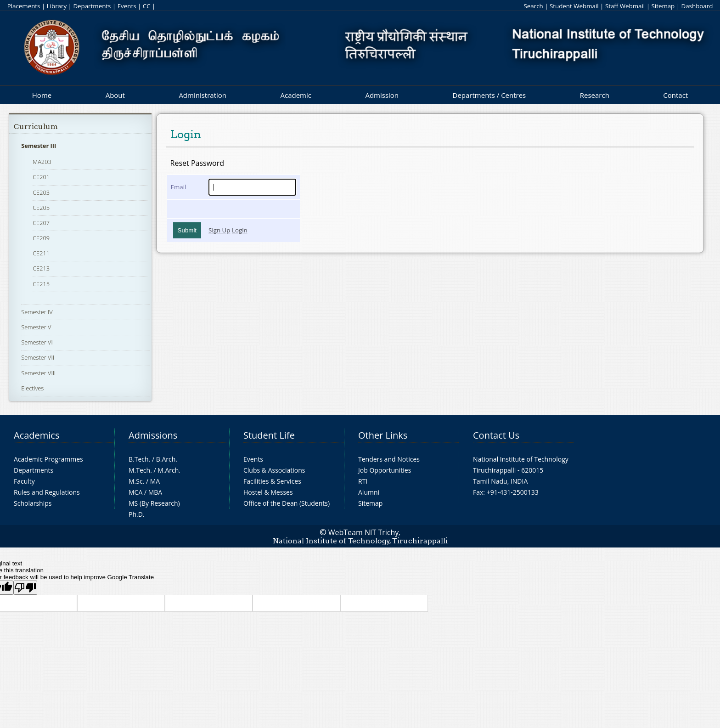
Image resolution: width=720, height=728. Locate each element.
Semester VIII (38, 373)
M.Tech (139, 470)
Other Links (383, 435)
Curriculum (36, 127)
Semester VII (38, 357)
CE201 (41, 177)
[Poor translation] (25, 588)
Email (179, 187)
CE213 (41, 268)
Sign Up (219, 230)
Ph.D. (137, 514)
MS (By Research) (154, 503)
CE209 (41, 238)
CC (147, 6)
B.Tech (139, 459)
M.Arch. (169, 470)
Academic (295, 95)
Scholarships (33, 503)
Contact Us (496, 435)
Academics (37, 435)
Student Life (269, 435)
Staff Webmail (625, 6)
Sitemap (663, 6)
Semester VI (37, 342)
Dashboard (697, 6)
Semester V (36, 327)
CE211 (41, 253)
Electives (32, 388)
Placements (24, 6)
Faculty (24, 481)
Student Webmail (574, 6)
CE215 (41, 284)
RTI (363, 481)
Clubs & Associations (274, 470)
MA (155, 481)
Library (57, 6)
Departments (92, 6)
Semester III (39, 146)
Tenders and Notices (389, 459)
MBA (155, 492)
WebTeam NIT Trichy (364, 532)
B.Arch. (167, 459)
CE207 (41, 223)
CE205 (41, 208)
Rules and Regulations (47, 492)
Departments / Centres (489, 95)
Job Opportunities (385, 470)
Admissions (153, 435)
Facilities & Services (272, 481)
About (115, 95)
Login (240, 230)
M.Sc (136, 481)
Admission (382, 95)
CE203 (41, 192)
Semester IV (37, 312)
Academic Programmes (48, 459)
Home (42, 95)
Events (127, 6)
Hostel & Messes (268, 492)
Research (595, 95)
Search (533, 6)
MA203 (42, 162)
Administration (202, 95)
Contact (675, 95)
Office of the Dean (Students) (287, 503)
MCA (135, 492)
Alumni (369, 492)
